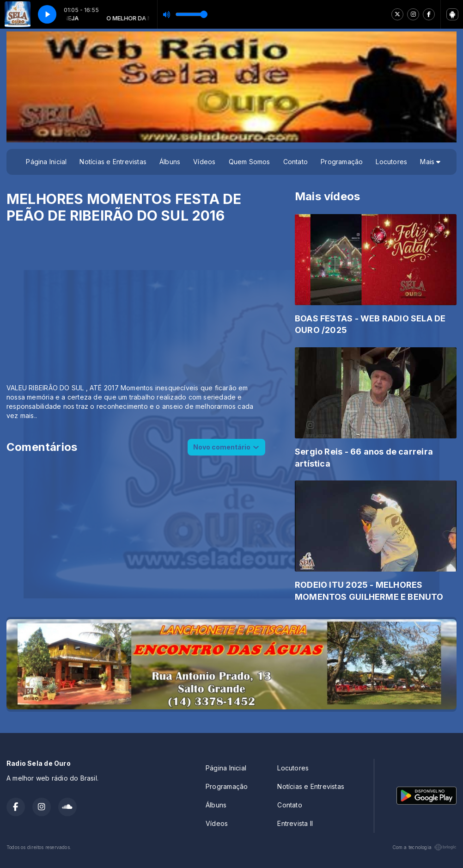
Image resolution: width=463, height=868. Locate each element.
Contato (295, 162)
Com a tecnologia (424, 847)
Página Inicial (46, 162)
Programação (342, 162)
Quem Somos (250, 162)
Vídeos (204, 162)
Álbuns (170, 162)
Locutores (391, 162)
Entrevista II (295, 823)
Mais (430, 162)
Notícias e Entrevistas (113, 162)
